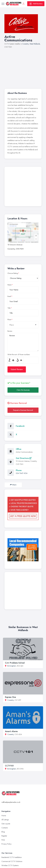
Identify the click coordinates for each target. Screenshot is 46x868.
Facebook (20, 426)
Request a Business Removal (23, 410)
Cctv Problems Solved (15, 663)
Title (9, 308)
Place (9, 320)
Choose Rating (13, 273)
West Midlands (35, 44)
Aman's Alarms (11, 731)
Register (4, 836)
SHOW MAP (23, 233)
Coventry (25, 44)
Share (13, 485)
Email (9, 296)
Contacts (5, 828)
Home (4, 816)
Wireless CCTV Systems (10, 865)
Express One (10, 697)
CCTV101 (9, 766)
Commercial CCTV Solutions (12, 861)
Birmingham (12, 666)
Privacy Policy (6, 844)
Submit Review (17, 369)
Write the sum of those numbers (19, 354)
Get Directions (24, 458)
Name (9, 285)
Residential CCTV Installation (12, 857)
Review (10, 331)
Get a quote (6, 824)
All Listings (5, 820)
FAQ (3, 840)
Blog (3, 832)
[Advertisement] (23, 67)
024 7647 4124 (22, 473)
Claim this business (23, 390)
